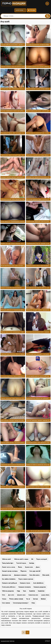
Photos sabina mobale (16, 599)
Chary (33, 603)
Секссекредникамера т (21, 603)
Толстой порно (21, 563)
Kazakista (32, 591)
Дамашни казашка (20, 575)
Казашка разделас (40, 587)
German (35, 599)
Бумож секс (29, 567)
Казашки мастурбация (9, 583)
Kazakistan (41, 591)
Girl (32, 559)
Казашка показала (25, 587)
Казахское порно (8, 641)
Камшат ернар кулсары (10, 571)
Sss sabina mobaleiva (9, 579)
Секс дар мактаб (35, 571)
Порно (14, 4)
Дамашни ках (7, 575)
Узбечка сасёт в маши (21, 559)
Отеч (4, 595)
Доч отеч (11, 595)
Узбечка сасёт (6, 559)
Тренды (32, 10)
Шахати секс (21, 595)
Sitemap (48, 641)
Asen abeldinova (38, 583)
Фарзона (23, 571)
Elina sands (46, 575)
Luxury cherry (45, 595)
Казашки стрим (25, 583)
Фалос (20, 567)
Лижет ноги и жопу (8, 567)
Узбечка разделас (8, 591)
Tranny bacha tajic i (8, 563)
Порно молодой (42, 559)
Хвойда (32, 563)
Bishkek (43, 599)
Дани (38, 567)
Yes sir (28, 599)
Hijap (18, 591)
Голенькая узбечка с (9, 587)
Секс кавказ (6, 603)
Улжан (4, 599)
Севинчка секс (33, 595)
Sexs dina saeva (34, 575)
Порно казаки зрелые (26, 579)
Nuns (25, 591)
